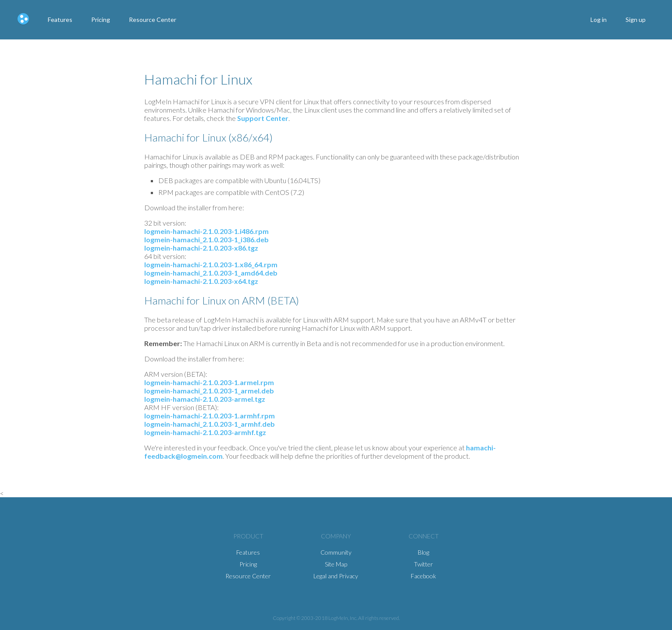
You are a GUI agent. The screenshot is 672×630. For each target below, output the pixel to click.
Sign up (636, 19)
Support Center (263, 118)
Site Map (336, 564)
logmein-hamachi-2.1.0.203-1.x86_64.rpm (211, 264)
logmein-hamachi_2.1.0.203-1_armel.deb (209, 391)
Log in (599, 19)
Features (60, 19)
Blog (423, 552)
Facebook (423, 576)
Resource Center (153, 19)
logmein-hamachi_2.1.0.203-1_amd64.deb (211, 273)
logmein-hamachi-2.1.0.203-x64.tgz (201, 281)
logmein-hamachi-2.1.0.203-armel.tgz (205, 399)
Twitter (423, 564)
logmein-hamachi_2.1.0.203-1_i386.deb (206, 239)
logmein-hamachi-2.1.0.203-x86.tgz (201, 248)
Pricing (101, 19)
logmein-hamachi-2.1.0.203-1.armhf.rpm (210, 416)
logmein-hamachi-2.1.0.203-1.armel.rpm (209, 382)
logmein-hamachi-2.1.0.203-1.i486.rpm (206, 231)
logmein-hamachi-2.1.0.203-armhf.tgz (205, 432)
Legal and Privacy (336, 576)
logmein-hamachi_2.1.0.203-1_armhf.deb (210, 424)
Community (336, 552)
